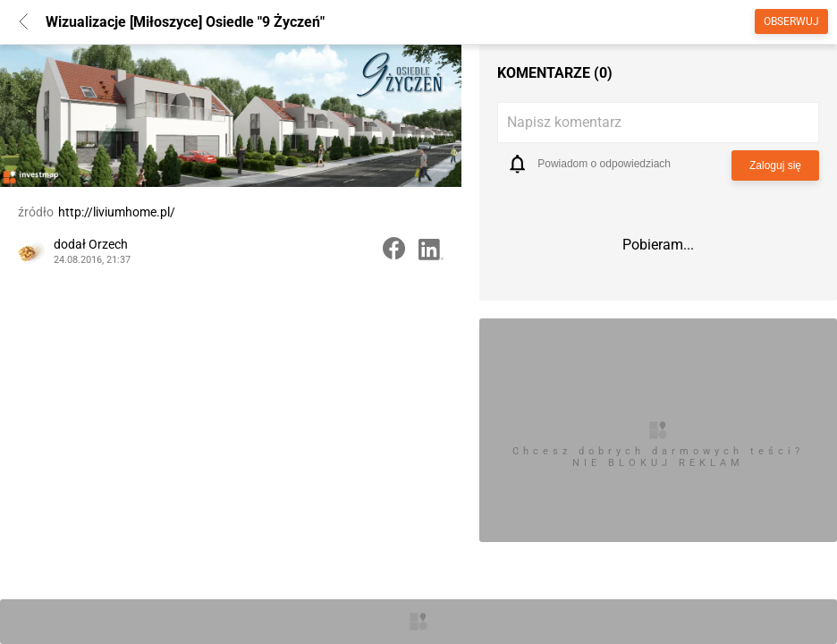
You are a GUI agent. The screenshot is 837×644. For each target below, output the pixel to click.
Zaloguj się (775, 165)
